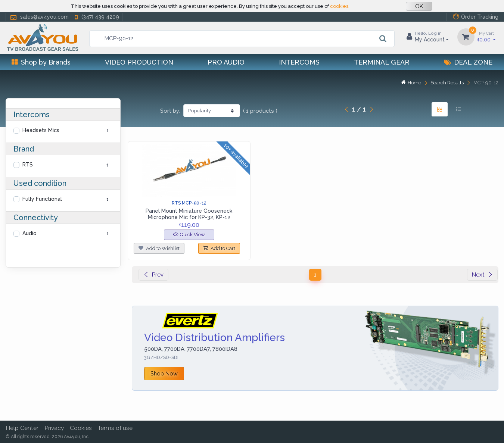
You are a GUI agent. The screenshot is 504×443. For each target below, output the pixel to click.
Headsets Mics (41, 130)
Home (411, 83)
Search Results (447, 83)
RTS (28, 165)
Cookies (81, 428)
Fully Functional (42, 199)
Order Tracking (476, 17)
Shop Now (164, 373)
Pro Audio (226, 62)
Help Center (22, 428)
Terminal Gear (382, 62)
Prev (153, 275)
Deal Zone (468, 62)
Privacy (54, 428)
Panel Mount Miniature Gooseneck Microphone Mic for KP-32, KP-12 (189, 214)
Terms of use (115, 428)
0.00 (486, 36)
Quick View (189, 235)
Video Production (139, 62)
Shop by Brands (41, 62)
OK (419, 6)
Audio (29, 233)
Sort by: (170, 111)
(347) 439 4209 (96, 17)
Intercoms (299, 62)
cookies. (340, 6)
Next (482, 275)
